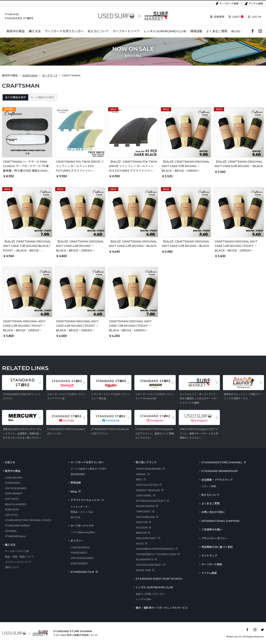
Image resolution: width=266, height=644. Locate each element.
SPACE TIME (143, 570)
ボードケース (50, 75)
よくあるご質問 (211, 503)
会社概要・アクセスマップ (217, 480)
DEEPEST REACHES (148, 490)
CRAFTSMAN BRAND (149, 469)
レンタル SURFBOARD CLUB (154, 587)
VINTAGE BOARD (16, 488)
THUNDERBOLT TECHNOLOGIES (156, 554)
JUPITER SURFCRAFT (149, 565)
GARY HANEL (144, 495)
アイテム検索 (256, 4)
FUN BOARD (13, 483)
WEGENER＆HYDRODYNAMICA (155, 549)
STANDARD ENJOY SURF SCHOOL (159, 579)
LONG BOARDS (80, 547)
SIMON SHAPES (145, 506)
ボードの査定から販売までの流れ (89, 469)
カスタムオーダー (80, 507)
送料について (12, 567)
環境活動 (76, 483)
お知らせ (10, 462)
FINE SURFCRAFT (146, 538)
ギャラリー (77, 541)
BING (139, 479)
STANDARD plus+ (16, 536)
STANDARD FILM (82, 572)
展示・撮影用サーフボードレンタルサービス (162, 608)
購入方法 (10, 545)
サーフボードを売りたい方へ (87, 462)
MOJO (140, 544)
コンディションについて (18, 562)
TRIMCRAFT (144, 512)
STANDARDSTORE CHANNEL (222, 462)
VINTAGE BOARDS (82, 558)
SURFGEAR (30, 75)
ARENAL (141, 474)
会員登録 (219, 17)
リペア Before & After (83, 532)
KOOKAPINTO (145, 559)
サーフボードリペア (82, 526)
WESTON (142, 522)
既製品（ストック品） (83, 512)
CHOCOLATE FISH (147, 485)
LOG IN (256, 17)
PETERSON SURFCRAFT (151, 501)
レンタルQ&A (144, 599)
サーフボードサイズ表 (17, 551)
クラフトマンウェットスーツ (87, 500)
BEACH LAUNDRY (16, 504)
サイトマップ (209, 556)
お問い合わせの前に (213, 512)
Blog (74, 491)
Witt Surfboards (145, 517)
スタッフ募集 (209, 486)
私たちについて (211, 495)
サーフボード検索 (229, 4)
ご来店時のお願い (212, 529)
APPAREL (11, 531)
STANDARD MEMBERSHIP (220, 471)
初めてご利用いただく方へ (150, 594)
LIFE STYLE (12, 515)
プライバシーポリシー (214, 538)
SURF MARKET (14, 493)
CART (236, 17)
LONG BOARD (14, 478)
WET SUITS (12, 499)
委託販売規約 (78, 474)
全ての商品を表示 (15, 97)
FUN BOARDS (79, 553)
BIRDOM (141, 533)
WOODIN (142, 528)
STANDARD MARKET (18, 526)
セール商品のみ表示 (42, 97)
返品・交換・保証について (19, 557)
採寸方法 (75, 517)
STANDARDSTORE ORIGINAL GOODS (28, 520)
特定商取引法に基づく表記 (217, 547)
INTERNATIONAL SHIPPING (221, 521)
